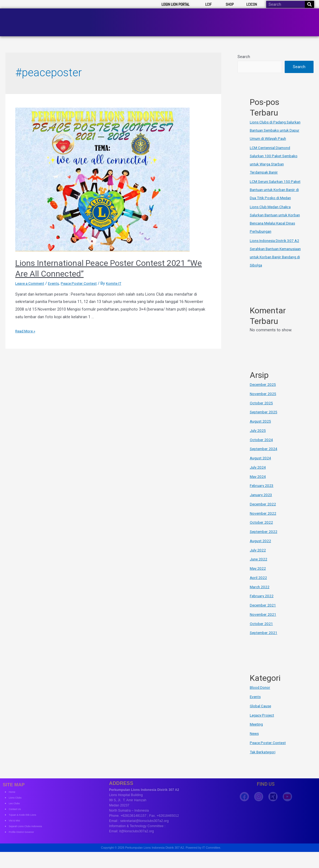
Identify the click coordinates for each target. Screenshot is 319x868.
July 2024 (258, 476)
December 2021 (264, 614)
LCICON (252, 4)
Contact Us (302, 17)
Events (58, 275)
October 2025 (262, 411)
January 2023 (262, 503)
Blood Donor (261, 696)
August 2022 (261, 549)
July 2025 (258, 439)
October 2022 (262, 531)
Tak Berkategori (264, 760)
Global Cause (262, 714)
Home (126, 17)
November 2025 (264, 402)
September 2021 (265, 641)
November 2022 (264, 521)
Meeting (257, 733)
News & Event (186, 17)
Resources (270, 17)
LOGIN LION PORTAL (176, 4)
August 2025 (261, 430)
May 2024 (258, 485)
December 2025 (264, 393)
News (255, 742)
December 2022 (264, 512)
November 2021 (264, 623)
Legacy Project (263, 723)
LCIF (209, 4)
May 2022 (258, 577)
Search (244, 49)
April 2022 (259, 586)
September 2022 (265, 540)
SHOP (230, 4)
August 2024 (261, 466)
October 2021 (262, 632)
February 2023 (262, 494)
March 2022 (260, 595)
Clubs (241, 17)
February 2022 (262, 604)
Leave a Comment (32, 275)
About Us (151, 17)
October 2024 (262, 448)
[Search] (309, 4)
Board (217, 17)
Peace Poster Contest (86, 275)
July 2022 (258, 558)
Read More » (26, 323)
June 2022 (259, 567)
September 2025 (265, 420)
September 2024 (265, 457)
